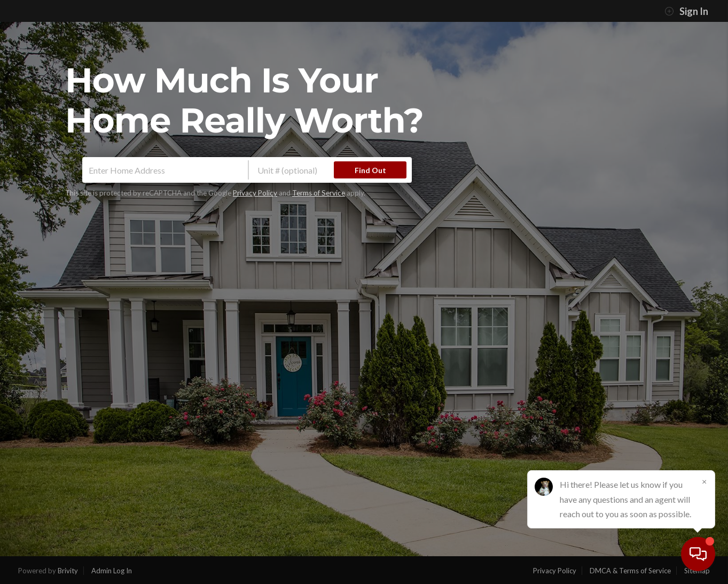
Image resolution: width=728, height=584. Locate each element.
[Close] (704, 481)
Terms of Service (319, 193)
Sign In (686, 11)
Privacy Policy (255, 193)
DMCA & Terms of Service (630, 571)
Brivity (68, 571)
